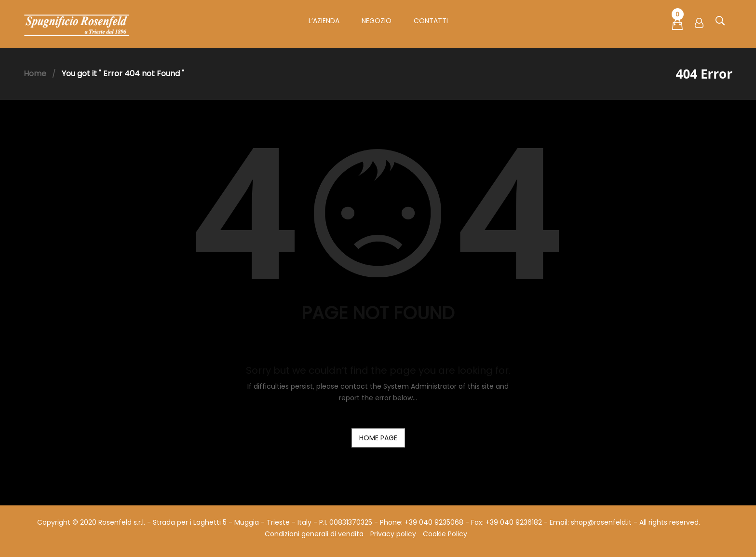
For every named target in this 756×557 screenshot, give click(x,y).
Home (35, 74)
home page (378, 438)
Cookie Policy (445, 534)
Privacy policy (393, 534)
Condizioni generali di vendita (314, 534)
